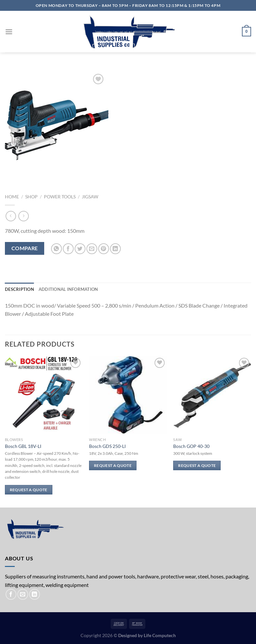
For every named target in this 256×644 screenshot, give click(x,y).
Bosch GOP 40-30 (191, 446)
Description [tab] (19, 289)
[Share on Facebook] (68, 249)
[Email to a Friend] (92, 249)
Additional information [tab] (68, 289)
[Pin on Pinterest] (104, 249)
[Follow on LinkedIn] (35, 594)
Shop (31, 197)
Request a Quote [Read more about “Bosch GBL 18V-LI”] (29, 490)
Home (12, 197)
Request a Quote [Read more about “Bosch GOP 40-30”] (197, 465)
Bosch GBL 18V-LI (23, 446)
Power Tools (60, 197)
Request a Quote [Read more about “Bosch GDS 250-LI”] (113, 465)
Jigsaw (90, 197)
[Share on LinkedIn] (115, 249)
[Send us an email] (23, 594)
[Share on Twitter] (80, 249)
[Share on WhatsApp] (56, 249)
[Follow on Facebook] (11, 594)
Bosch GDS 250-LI (107, 446)
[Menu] (9, 32)
